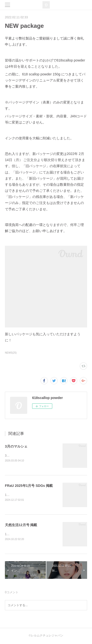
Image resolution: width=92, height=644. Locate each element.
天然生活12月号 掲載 (21, 526)
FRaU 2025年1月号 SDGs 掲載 (29, 486)
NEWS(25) (11, 353)
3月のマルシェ (16, 446)
